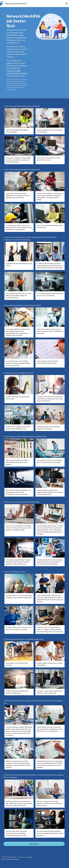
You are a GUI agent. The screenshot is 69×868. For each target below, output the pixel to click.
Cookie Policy (9, 859)
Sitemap (17, 859)
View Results (34, 844)
